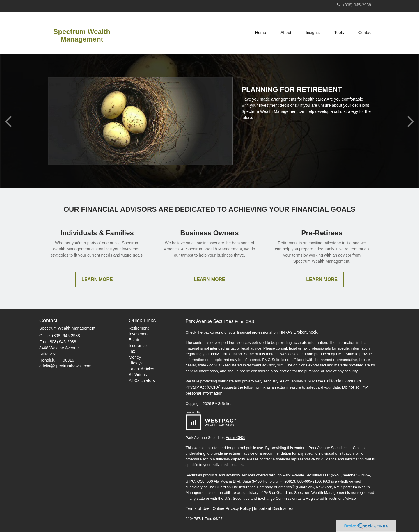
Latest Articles (142, 369)
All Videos (138, 375)
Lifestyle (136, 363)
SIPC (190, 481)
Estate (135, 340)
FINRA (364, 475)
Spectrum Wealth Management (82, 35)
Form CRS (244, 321)
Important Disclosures (274, 508)
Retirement (139, 328)
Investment (139, 334)
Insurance (138, 346)
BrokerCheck (305, 332)
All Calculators (142, 380)
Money (135, 357)
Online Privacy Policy (232, 508)
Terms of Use (198, 508)
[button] (286, 33)
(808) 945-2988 (354, 5)
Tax (132, 351)
